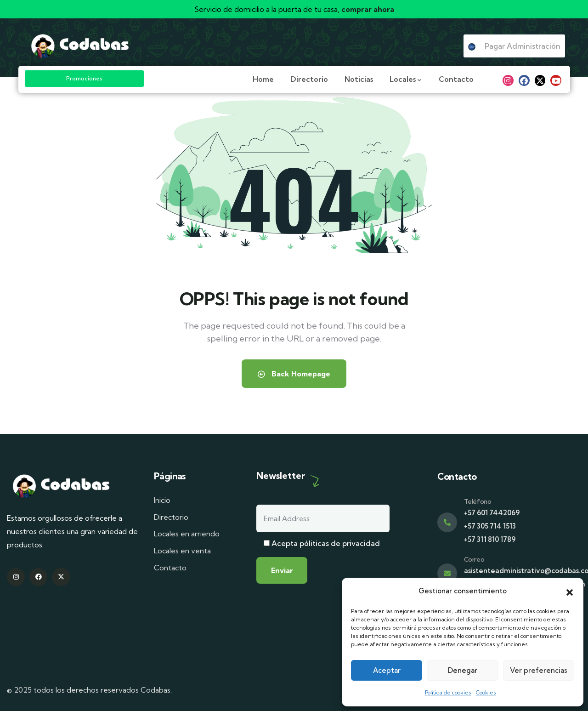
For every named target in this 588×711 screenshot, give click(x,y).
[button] (570, 592)
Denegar (463, 670)
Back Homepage (294, 374)
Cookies (486, 692)
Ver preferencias (539, 670)
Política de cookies (448, 692)
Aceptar (387, 670)
